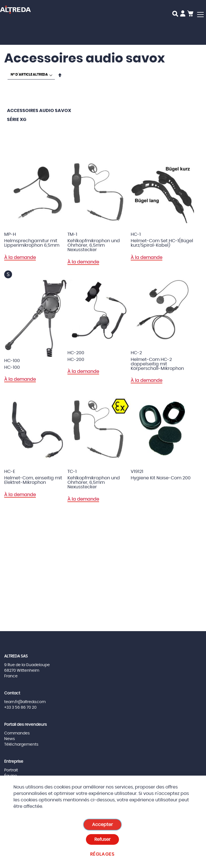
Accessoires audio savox (39, 111)
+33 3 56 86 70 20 (20, 708)
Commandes (17, 733)
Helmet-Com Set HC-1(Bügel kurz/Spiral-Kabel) (162, 243)
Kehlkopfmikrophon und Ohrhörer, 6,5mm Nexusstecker (94, 245)
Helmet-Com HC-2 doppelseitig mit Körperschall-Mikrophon (157, 364)
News (10, 739)
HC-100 (12, 367)
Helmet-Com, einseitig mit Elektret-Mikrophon (33, 480)
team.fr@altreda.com (25, 702)
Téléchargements (21, 745)
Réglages (102, 854)
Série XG (17, 120)
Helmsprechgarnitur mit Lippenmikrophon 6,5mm (32, 243)
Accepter (102, 825)
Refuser (102, 839)
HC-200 (76, 360)
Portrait (11, 770)
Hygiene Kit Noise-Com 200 (161, 478)
